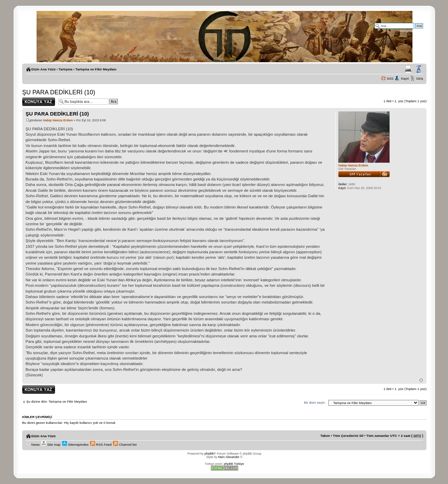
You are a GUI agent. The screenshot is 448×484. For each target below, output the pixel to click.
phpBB (209, 454)
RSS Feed (101, 445)
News (33, 445)
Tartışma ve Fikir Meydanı (96, 69)
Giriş (420, 78)
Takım (325, 436)
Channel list (125, 445)
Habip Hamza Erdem (58, 120)
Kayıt (405, 78)
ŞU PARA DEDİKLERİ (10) (59, 92)
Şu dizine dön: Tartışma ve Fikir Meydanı (57, 401)
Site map (51, 445)
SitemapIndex (75, 445)
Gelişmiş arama (412, 31)
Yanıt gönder (39, 102)
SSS (390, 78)
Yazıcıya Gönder (408, 69)
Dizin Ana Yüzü (44, 69)
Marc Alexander (229, 457)
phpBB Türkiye (234, 464)
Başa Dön (421, 380)
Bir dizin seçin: (315, 402)
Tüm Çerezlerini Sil (348, 436)
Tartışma (65, 69)
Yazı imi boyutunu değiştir (419, 69)
